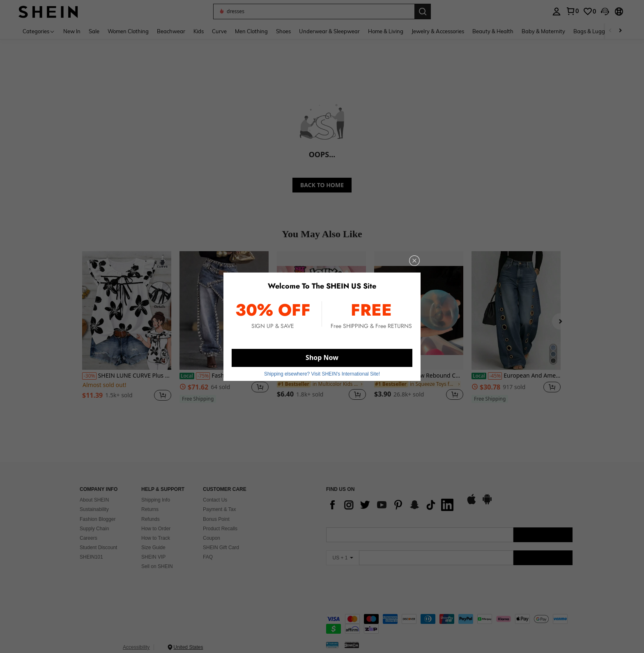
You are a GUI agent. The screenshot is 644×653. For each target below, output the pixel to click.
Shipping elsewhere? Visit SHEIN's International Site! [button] (322, 374)
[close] (414, 261)
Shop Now (322, 357)
